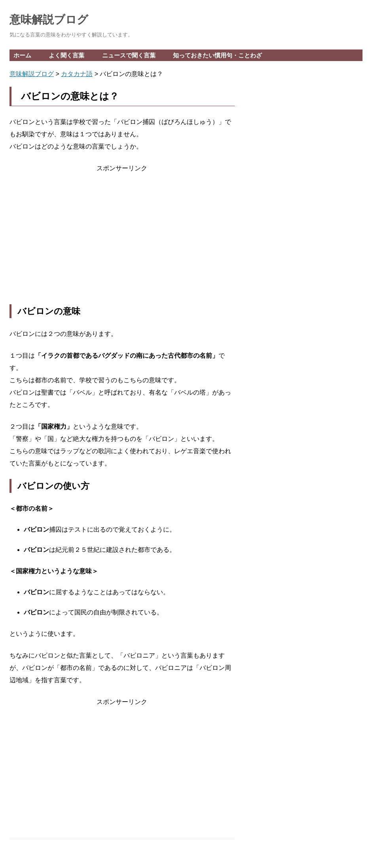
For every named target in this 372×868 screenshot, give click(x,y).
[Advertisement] (122, 239)
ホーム (22, 55)
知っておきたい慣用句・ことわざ (217, 55)
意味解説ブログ (49, 20)
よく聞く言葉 (66, 55)
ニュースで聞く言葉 (129, 55)
